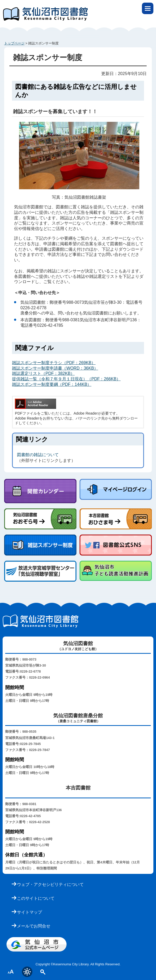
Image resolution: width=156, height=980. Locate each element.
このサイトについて (36, 898)
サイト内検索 (43, 972)
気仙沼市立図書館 (78, 9)
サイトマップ (29, 912)
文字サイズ (11, 972)
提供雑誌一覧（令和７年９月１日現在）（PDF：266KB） (66, 379)
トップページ (14, 43)
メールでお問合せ (34, 926)
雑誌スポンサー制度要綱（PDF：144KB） (52, 384)
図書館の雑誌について (38, 455)
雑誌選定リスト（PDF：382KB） (43, 373)
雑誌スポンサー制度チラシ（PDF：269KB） (54, 363)
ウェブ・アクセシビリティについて (50, 884)
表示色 (27, 972)
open (148, 8)
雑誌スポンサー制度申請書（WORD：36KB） (55, 368)
